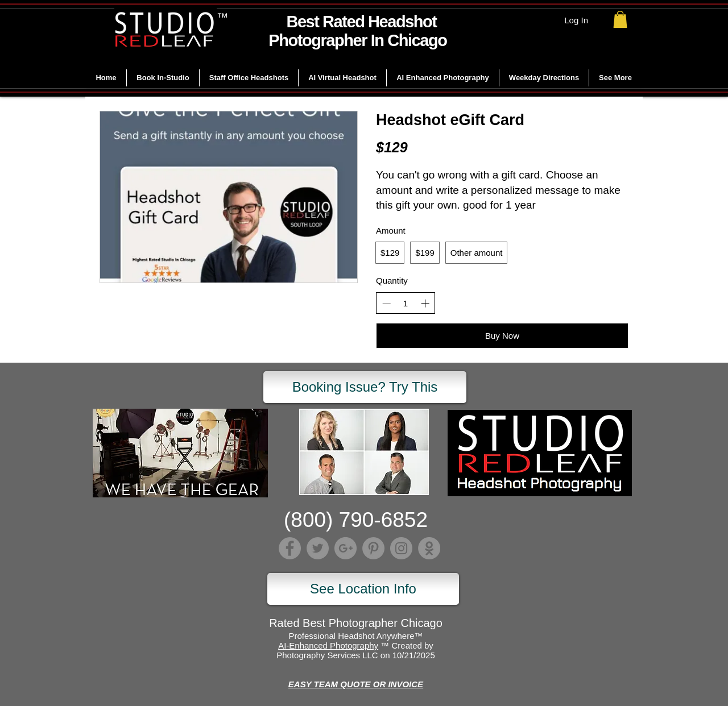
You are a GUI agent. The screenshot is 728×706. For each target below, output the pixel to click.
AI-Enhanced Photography (328, 645)
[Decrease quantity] (386, 303)
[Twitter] (318, 548)
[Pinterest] (373, 548)
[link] (620, 19)
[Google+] (346, 548)
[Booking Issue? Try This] (365, 387)
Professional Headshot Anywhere (352, 636)
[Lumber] (429, 548)
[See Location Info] (363, 589)
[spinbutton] (406, 303)
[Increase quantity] (425, 303)
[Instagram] (401, 548)
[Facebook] (290, 548)
